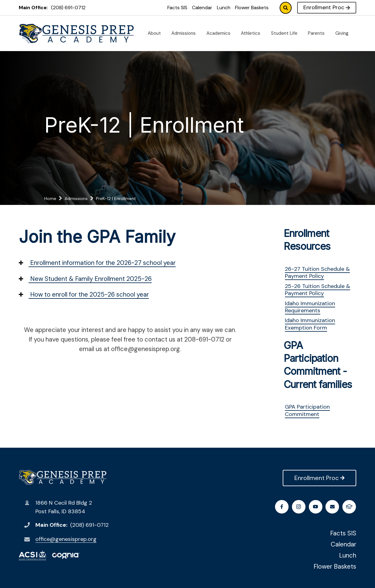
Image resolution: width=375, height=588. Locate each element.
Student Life (287, 33)
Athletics (253, 33)
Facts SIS (177, 8)
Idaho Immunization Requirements (310, 307)
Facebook (282, 507)
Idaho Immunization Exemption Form (310, 324)
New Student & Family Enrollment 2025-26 (85, 279)
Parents (319, 33)
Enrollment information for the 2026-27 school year (97, 263)
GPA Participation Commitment (307, 410)
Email (333, 507)
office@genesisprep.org (66, 539)
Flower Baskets (252, 8)
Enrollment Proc (327, 7)
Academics (221, 33)
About (157, 33)
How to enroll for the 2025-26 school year (84, 294)
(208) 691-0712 (68, 8)
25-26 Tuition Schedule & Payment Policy (317, 290)
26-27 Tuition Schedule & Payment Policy (317, 272)
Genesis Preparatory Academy (63, 477)
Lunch (224, 8)
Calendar (202, 8)
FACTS (350, 507)
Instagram (299, 507)
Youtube (316, 507)
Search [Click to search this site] (286, 8)
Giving (344, 33)
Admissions (186, 33)
